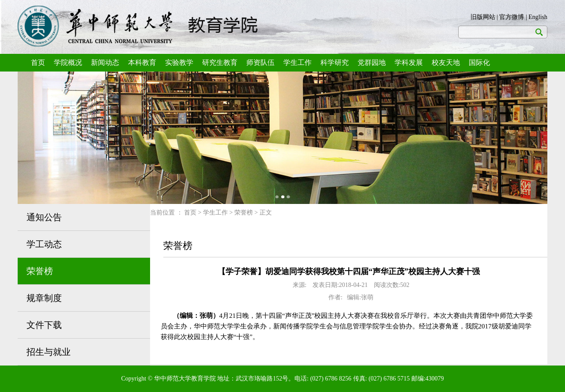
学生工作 (298, 62)
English (538, 17)
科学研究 (335, 62)
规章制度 (44, 298)
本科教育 (142, 62)
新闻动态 (105, 62)
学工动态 (44, 244)
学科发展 (409, 62)
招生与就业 (49, 352)
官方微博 (512, 17)
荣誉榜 (40, 271)
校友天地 (446, 62)
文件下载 (44, 325)
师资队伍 (260, 62)
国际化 (479, 62)
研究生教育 (220, 62)
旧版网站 (483, 17)
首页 (38, 62)
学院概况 (68, 62)
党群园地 (372, 62)
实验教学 (179, 62)
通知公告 (44, 217)
